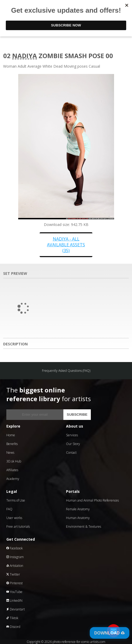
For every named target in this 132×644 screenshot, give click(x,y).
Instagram (15, 557)
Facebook (15, 548)
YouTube (14, 592)
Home (11, 435)
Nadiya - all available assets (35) (66, 245)
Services (72, 435)
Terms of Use (16, 500)
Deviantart (16, 609)
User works (14, 518)
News (10, 453)
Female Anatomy (78, 509)
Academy (13, 479)
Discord (13, 627)
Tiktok (12, 618)
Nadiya (25, 56)
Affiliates (12, 470)
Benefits (12, 444)
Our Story (73, 444)
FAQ (9, 509)
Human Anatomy (78, 518)
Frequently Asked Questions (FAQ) (66, 371)
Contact (71, 453)
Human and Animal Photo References (92, 500)
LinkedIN (14, 601)
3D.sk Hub (14, 461)
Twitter (13, 574)
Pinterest (15, 583)
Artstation (15, 566)
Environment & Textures (84, 527)
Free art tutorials (18, 527)
